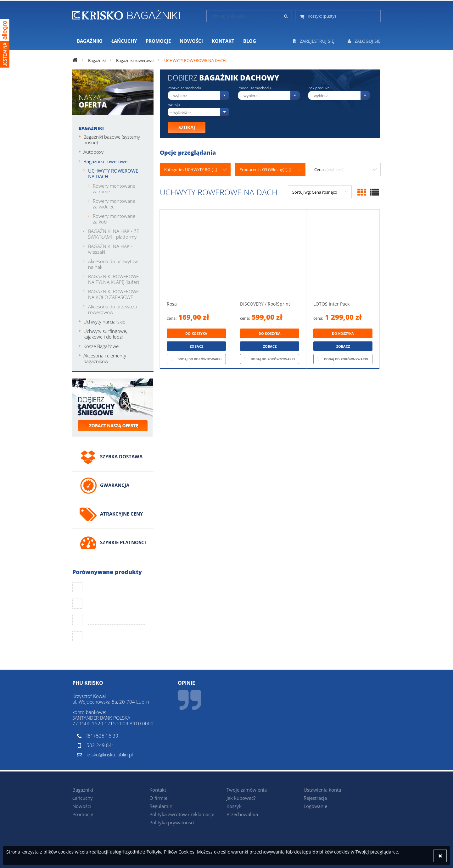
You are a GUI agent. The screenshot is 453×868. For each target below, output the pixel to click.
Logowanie (315, 806)
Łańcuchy (83, 798)
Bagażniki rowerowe (105, 161)
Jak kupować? (241, 798)
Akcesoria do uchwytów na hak (113, 264)
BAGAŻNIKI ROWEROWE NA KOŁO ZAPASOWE (113, 294)
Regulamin (161, 806)
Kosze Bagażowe (101, 346)
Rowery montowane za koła (114, 219)
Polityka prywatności (172, 822)
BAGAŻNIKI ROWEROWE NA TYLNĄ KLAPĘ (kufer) (114, 279)
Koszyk (234, 806)
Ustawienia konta (322, 790)
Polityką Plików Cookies (171, 852)
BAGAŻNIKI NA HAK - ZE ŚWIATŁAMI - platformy (114, 234)
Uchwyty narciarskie (104, 322)
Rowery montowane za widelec (114, 204)
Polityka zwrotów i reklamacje (182, 814)
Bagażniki (91, 128)
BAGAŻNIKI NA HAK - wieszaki (110, 249)
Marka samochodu (185, 88)
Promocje (83, 814)
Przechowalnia (242, 814)
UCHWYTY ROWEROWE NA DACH (113, 174)
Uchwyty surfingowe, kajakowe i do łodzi (105, 334)
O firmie (158, 798)
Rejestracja (315, 798)
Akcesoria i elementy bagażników (105, 358)
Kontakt (158, 790)
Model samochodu (255, 88)
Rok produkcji (320, 88)
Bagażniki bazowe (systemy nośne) (112, 140)
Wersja (174, 105)
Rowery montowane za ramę (114, 189)
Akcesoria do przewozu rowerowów (113, 309)
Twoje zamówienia (247, 790)
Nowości (82, 806)
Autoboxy (93, 152)
